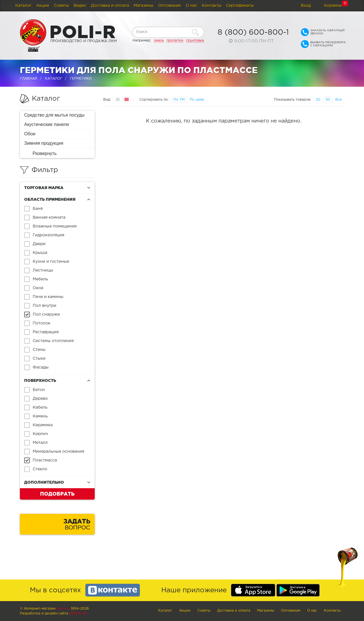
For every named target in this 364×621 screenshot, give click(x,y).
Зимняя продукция (44, 143)
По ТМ (179, 100)
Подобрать (57, 494)
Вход (306, 6)
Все (339, 100)
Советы (62, 6)
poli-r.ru (63, 609)
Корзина (333, 6)
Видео (80, 6)
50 (328, 100)
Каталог (23, 6)
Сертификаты (240, 6)
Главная (29, 79)
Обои (30, 134)
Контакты (212, 6)
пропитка (175, 41)
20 (318, 100)
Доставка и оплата (110, 6)
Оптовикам (169, 6)
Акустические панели (47, 124)
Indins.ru (78, 613)
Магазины (144, 6)
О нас (192, 6)
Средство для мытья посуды (54, 115)
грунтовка (195, 41)
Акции (43, 6)
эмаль (159, 41)
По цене (197, 100)
